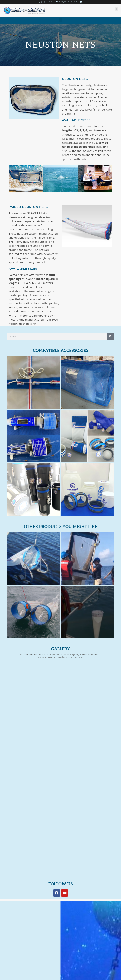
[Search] (110, 336)
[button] (117, 9)
